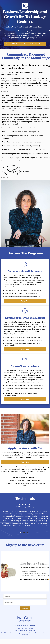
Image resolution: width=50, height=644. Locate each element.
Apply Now (25, 301)
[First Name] (25, 596)
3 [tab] (24, 533)
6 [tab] (28, 533)
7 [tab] (30, 533)
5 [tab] (27, 533)
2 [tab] (23, 533)
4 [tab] (25, 533)
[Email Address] (25, 603)
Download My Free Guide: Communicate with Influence (25, 44)
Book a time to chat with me (25, 630)
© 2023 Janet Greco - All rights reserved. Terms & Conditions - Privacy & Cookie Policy (25, 634)
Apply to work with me (25, 628)
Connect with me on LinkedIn (25, 626)
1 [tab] (21, 533)
